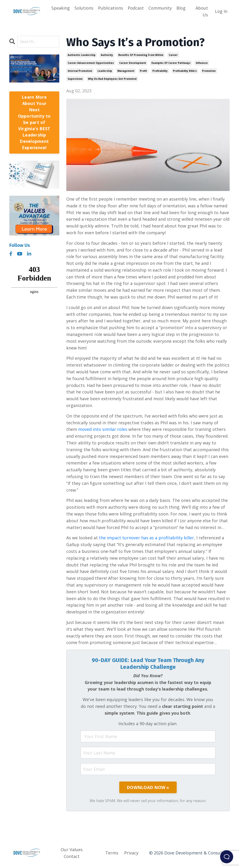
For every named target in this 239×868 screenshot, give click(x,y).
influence (202, 63)
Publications (111, 8)
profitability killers (185, 71)
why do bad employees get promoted (112, 79)
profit (143, 71)
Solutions (84, 8)
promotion (209, 71)
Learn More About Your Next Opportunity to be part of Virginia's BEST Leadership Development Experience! (34, 122)
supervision (75, 79)
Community (160, 8)
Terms (112, 853)
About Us (202, 11)
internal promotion (80, 71)
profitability (160, 71)
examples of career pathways (171, 63)
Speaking (61, 8)
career (173, 55)
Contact (72, 856)
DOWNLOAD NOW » (148, 787)
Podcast (136, 8)
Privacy (131, 853)
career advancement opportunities (91, 63)
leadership (105, 71)
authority (107, 55)
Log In (221, 11)
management (126, 71)
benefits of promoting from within (141, 55)
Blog (181, 8)
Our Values (72, 850)
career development (133, 63)
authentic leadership (82, 55)
